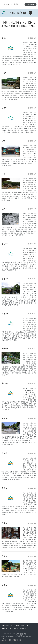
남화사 (5, 141)
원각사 (5, 488)
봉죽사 (5, 348)
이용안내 (15, 4)
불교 (4, 38)
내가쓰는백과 (31, 4)
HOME (7, 4)
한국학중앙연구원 (7, 626)
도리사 (5, 209)
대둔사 (5, 174)
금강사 (5, 108)
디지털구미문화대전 (17, 13)
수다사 (5, 383)
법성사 (5, 279)
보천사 (5, 314)
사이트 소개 (13, 629)
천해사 (5, 556)
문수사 (5, 244)
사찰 (4, 73)
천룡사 (5, 523)
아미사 (5, 418)
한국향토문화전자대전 (21, 626)
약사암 (5, 453)
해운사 (5, 585)
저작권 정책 (22, 629)
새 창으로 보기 (32, 38)
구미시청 (4, 629)
